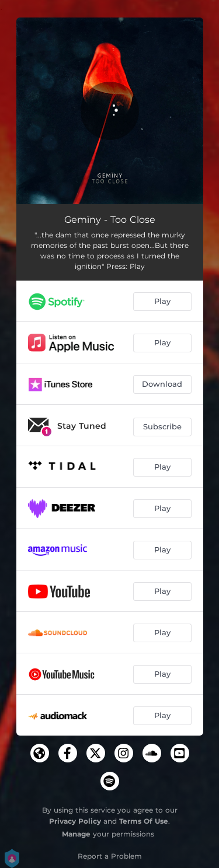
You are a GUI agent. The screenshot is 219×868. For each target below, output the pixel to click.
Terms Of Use (144, 821)
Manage (76, 834)
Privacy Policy (75, 821)
